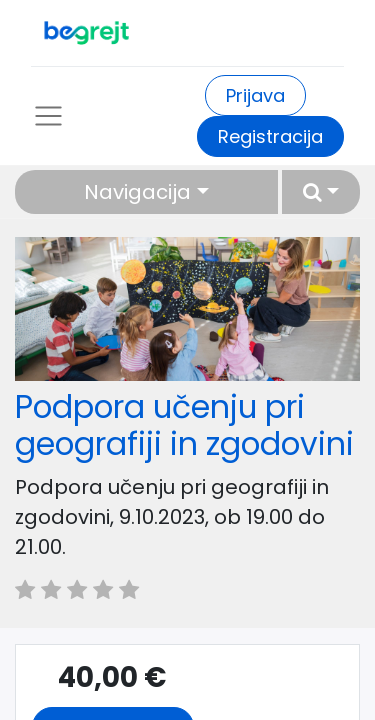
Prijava (255, 95)
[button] (321, 192)
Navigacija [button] (137, 192)
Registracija (270, 136)
